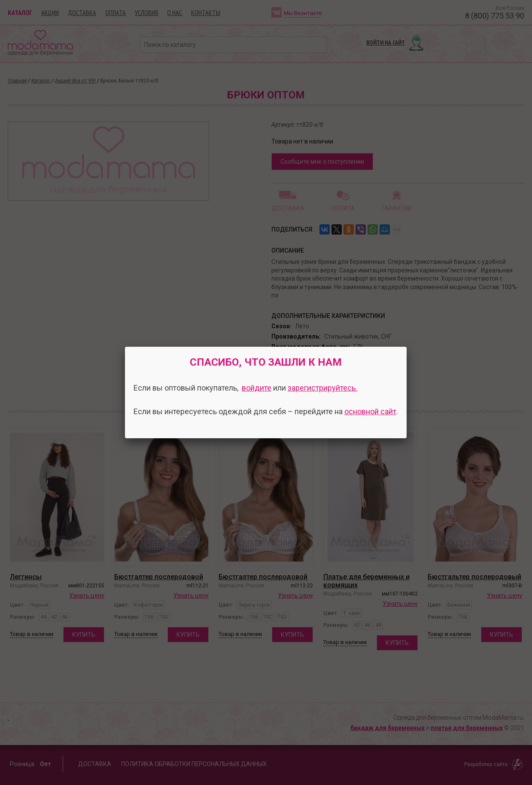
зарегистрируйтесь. (322, 388)
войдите (257, 388)
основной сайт (370, 411)
